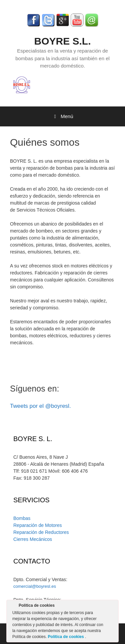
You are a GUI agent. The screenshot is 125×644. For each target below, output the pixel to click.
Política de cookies (66, 637)
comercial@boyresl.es (35, 586)
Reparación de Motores (38, 525)
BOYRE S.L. (62, 41)
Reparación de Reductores (41, 532)
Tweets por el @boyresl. (40, 406)
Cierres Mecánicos (33, 539)
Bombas (22, 518)
